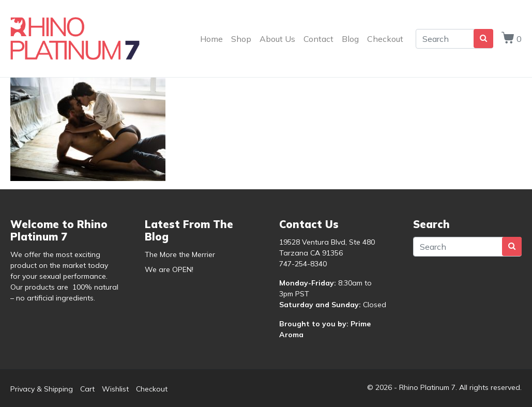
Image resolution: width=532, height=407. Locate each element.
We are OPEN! (169, 269)
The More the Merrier (180, 254)
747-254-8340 (303, 264)
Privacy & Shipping (42, 389)
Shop (241, 39)
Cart (87, 389)
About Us (277, 39)
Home (211, 39)
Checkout (385, 39)
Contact (318, 39)
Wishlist (115, 389)
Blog (350, 39)
